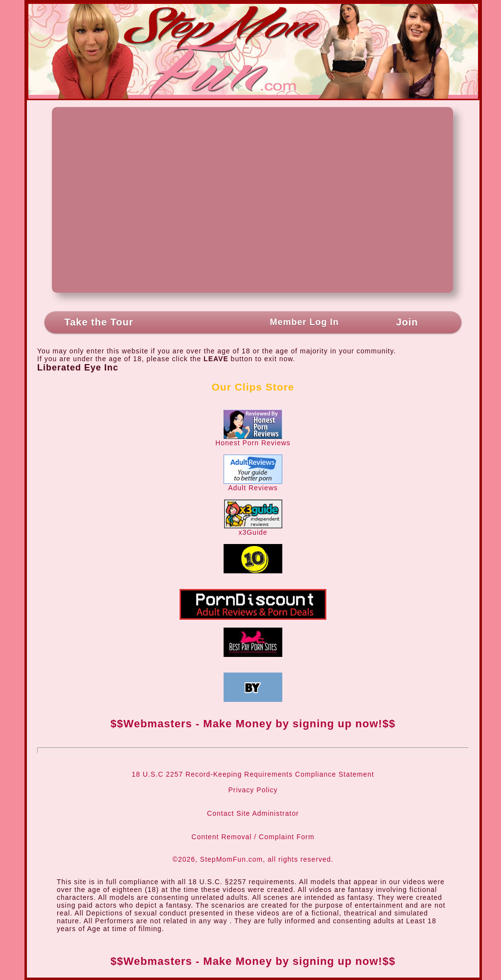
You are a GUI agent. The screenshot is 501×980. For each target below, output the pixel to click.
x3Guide (253, 529)
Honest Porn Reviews (253, 440)
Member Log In (304, 322)
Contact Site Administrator (253, 813)
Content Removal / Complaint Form (253, 837)
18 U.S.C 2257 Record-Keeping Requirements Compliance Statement (253, 774)
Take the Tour (99, 322)
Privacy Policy (253, 790)
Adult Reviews (253, 485)
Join (407, 322)
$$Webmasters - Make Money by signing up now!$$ (253, 724)
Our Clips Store (253, 387)
